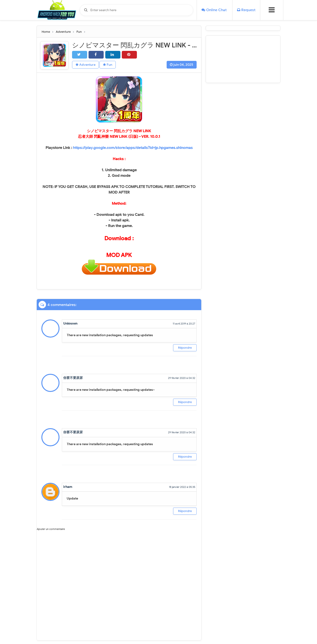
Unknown (70, 324)
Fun (109, 65)
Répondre (185, 348)
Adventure (86, 65)
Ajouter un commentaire (51, 529)
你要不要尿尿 (73, 378)
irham (68, 487)
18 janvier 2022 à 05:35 (182, 487)
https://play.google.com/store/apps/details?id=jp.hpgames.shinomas (133, 148)
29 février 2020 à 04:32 (182, 378)
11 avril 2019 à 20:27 (184, 324)
